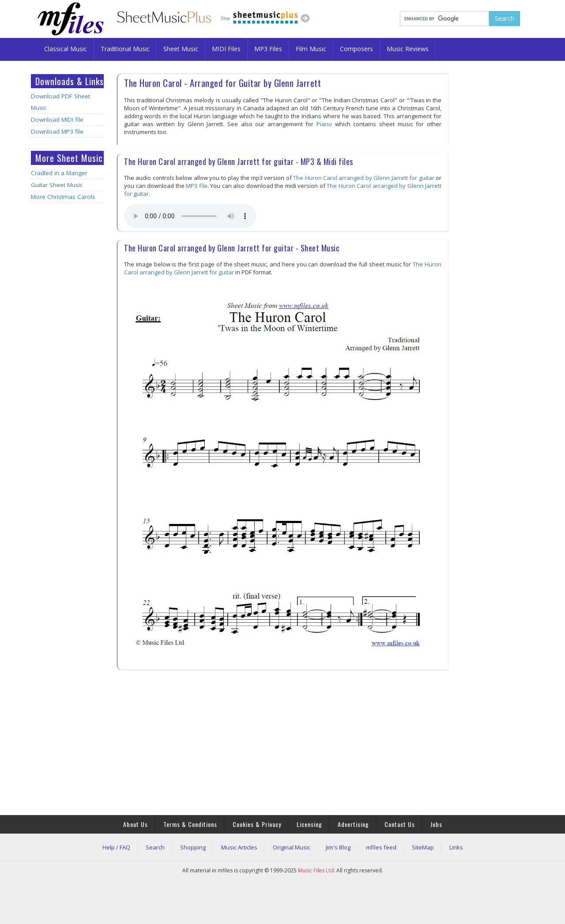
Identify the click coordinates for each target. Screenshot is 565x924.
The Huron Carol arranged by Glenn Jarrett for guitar (363, 178)
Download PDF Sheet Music (60, 102)
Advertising (353, 824)
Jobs (436, 824)
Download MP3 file (57, 131)
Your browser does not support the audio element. (190, 216)
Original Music (292, 847)
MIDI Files (226, 49)
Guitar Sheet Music (57, 185)
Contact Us (400, 824)
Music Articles (239, 847)
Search (155, 847)
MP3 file (197, 186)
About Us (136, 824)
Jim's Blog (338, 847)
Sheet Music (181, 49)
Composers (356, 49)
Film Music (311, 49)
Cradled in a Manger (59, 173)
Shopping (193, 847)
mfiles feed (381, 847)
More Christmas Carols (63, 197)
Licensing (309, 824)
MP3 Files (268, 49)
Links (456, 847)
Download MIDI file (57, 120)
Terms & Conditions (190, 824)
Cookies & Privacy (257, 824)
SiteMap (423, 847)
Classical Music (66, 49)
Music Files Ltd (316, 870)
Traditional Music (125, 49)
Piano (324, 124)
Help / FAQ (116, 847)
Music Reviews (408, 49)
